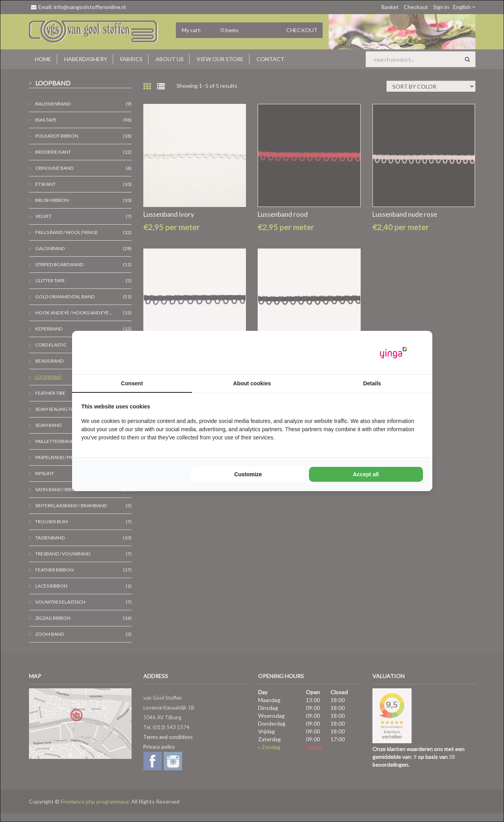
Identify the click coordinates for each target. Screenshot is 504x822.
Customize (248, 474)
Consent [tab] (132, 383)
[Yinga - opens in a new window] (394, 353)
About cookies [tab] (252, 383)
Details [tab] (372, 383)
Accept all (366, 474)
